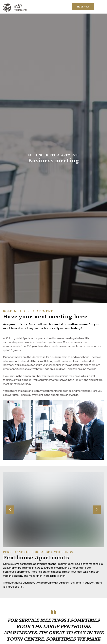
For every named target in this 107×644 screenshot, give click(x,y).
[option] (53, 158)
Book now (83, 7)
